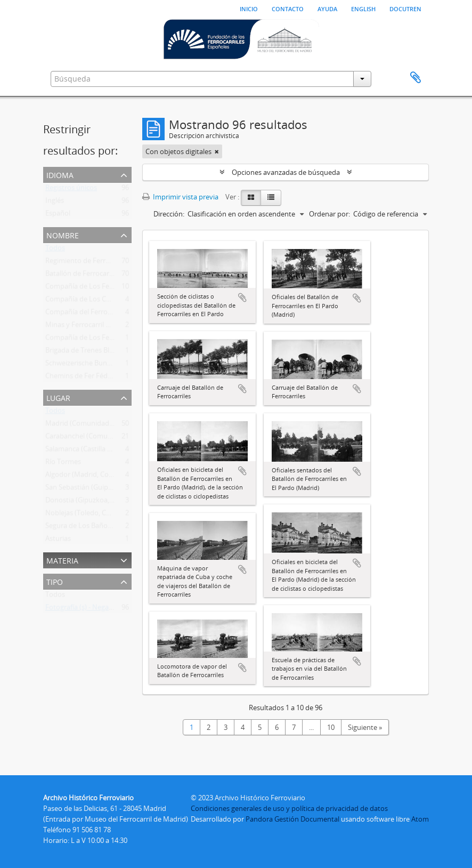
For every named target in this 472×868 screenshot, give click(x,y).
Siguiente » (365, 727)
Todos (55, 250)
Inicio (249, 8)
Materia (62, 560)
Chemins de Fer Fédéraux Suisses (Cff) (105, 378)
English (363, 8)
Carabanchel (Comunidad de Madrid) (104, 438)
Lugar (58, 397)
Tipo (55, 581)
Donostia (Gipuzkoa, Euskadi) (91, 502)
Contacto (288, 8)
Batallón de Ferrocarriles (84, 276)
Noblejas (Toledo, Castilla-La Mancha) (104, 515)
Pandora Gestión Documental (292, 819)
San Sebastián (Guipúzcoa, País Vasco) (105, 489)
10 (331, 727)
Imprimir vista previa (180, 197)
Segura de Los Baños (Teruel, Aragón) (104, 528)
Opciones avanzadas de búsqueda (286, 172)
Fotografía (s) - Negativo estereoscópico (108, 609)
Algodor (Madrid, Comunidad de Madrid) (109, 477)
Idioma (60, 174)
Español (58, 215)
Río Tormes (63, 464)
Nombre (63, 234)
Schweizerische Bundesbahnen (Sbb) (103, 365)
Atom (420, 819)
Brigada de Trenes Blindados (90, 352)
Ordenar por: (329, 214)
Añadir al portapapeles (242, 298)
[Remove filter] (217, 151)
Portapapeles (416, 78)
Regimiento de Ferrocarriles (89, 263)
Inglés (55, 203)
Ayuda (327, 8)
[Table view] (271, 198)
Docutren (405, 8)
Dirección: (169, 214)
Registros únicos (71, 190)
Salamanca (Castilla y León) (88, 451)
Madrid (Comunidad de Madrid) (95, 425)
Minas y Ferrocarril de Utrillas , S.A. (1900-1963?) (120, 327)
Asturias (58, 541)
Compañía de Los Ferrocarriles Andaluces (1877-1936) (129, 340)
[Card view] (251, 198)
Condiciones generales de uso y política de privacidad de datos (289, 808)
